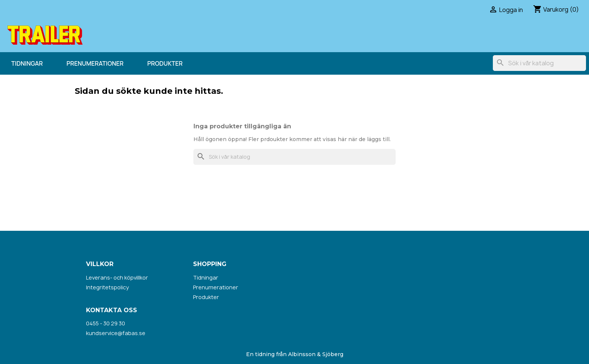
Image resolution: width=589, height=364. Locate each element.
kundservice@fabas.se (116, 333)
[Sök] (539, 63)
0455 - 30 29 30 (106, 323)
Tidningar (27, 63)
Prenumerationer (95, 63)
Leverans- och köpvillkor (117, 278)
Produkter (165, 63)
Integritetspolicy (107, 287)
